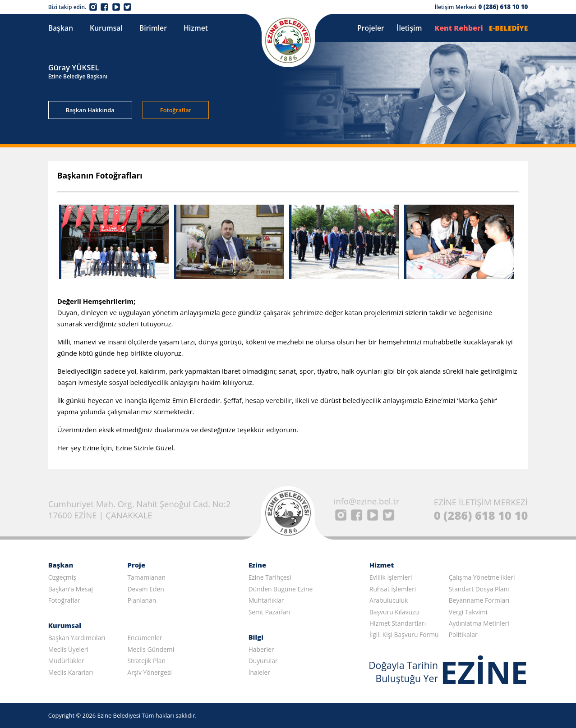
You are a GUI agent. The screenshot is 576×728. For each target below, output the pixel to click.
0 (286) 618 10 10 (503, 7)
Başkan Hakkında (90, 110)
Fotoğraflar (176, 110)
